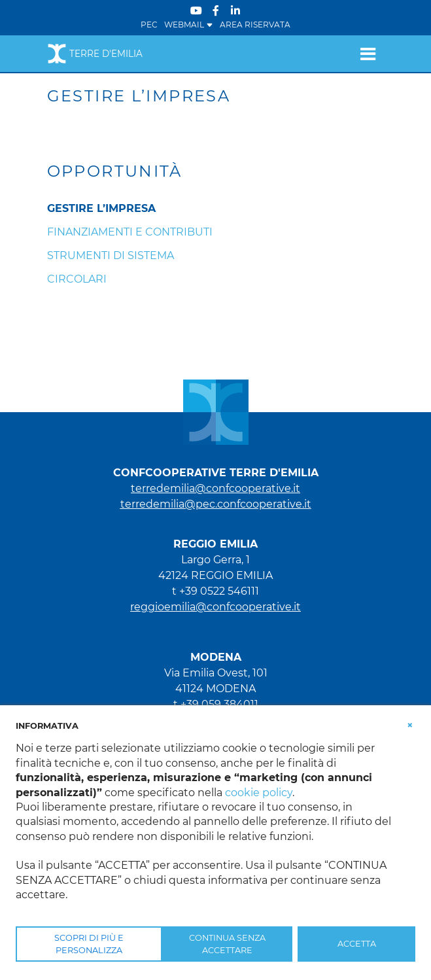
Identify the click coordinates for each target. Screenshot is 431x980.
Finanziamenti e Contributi (130, 232)
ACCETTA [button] (357, 944)
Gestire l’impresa (101, 208)
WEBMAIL (189, 25)
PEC (149, 25)
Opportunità (115, 171)
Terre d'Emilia (95, 54)
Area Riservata (255, 25)
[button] (410, 725)
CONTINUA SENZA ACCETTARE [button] (227, 944)
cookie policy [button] (259, 793)
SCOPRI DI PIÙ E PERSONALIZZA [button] (89, 944)
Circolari (77, 279)
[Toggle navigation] (368, 54)
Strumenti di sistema (111, 255)
